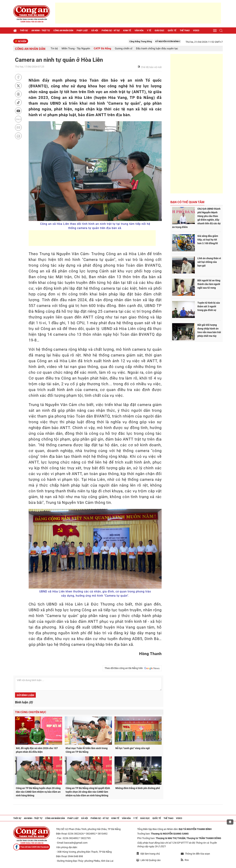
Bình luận (24, 702)
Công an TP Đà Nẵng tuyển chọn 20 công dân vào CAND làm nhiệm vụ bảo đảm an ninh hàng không (38, 792)
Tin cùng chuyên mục (31, 712)
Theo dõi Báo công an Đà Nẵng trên (132, 668)
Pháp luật (82, 31)
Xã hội (95, 31)
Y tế (149, 31)
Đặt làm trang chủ (148, 854)
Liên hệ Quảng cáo (148, 860)
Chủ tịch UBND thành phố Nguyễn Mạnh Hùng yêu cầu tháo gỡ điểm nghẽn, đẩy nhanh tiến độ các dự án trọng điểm (196, 218)
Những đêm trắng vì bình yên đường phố (138, 788)
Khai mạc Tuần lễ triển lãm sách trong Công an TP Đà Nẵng (87, 750)
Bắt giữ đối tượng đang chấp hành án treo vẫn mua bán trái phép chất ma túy (209, 330)
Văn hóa (139, 31)
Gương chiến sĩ (124, 49)
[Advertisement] (138, 13)
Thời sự (24, 31)
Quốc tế (172, 31)
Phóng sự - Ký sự (111, 31)
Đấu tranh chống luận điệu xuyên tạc (157, 49)
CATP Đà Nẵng (102, 49)
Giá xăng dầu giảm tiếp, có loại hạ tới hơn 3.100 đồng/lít (208, 240)
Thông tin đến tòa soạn (195, 854)
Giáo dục (159, 31)
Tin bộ (54, 49)
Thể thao (185, 31)
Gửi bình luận (25, 695)
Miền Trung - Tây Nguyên (76, 49)
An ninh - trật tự (41, 31)
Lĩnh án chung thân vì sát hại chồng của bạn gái (209, 262)
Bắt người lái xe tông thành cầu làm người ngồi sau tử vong (209, 284)
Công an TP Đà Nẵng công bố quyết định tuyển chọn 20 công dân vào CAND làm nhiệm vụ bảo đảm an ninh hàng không (88, 792)
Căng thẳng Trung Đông (152, 42)
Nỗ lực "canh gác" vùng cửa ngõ (133, 748)
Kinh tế (127, 31)
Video (196, 31)
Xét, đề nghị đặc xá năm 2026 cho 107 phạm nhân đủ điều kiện (37, 750)
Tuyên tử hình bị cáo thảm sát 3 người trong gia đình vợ (209, 306)
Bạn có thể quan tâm (187, 202)
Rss (185, 860)
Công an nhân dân (63, 31)
